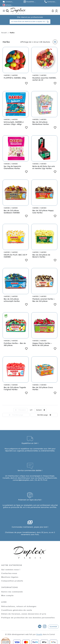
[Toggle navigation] (4, 11)
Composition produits (12, 581)
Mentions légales (10, 577)
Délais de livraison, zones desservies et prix (24, 614)
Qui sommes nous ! (11, 569)
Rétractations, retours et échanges (19, 606)
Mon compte (7, 595)
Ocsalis (39, 634)
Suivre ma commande (12, 592)
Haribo (7, 75)
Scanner (53, 627)
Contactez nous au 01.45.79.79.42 (52, 2)
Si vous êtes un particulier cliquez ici (30, 22)
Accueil (4, 33)
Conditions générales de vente (17, 610)
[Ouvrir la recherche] (7, 11)
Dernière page (44, 415)
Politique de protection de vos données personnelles (28, 618)
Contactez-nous (9, 573)
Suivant (41, 410)
